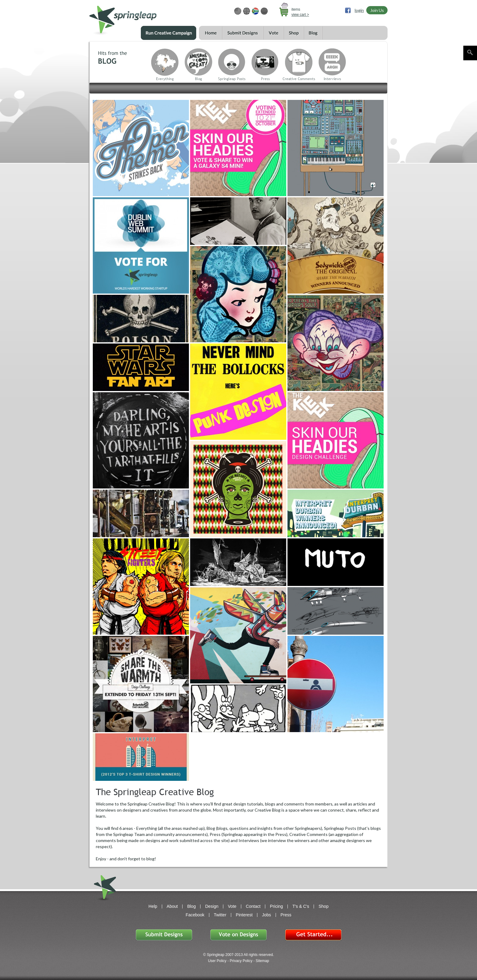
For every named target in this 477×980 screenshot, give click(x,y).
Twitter (220, 915)
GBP (247, 11)
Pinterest (244, 915)
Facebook (195, 915)
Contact (253, 906)
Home (210, 33)
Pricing (276, 906)
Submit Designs (242, 33)
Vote (273, 33)
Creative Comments (299, 79)
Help (153, 906)
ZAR (255, 11)
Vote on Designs (238, 935)
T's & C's (301, 906)
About (172, 906)
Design (212, 906)
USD (238, 11)
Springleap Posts (232, 79)
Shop (294, 33)
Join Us (377, 10)
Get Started (313, 935)
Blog (313, 33)
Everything (165, 79)
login (359, 10)
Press (265, 79)
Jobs (266, 915)
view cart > (300, 15)
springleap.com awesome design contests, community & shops (141, 17)
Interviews (332, 79)
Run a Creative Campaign (169, 33)
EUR (264, 11)
